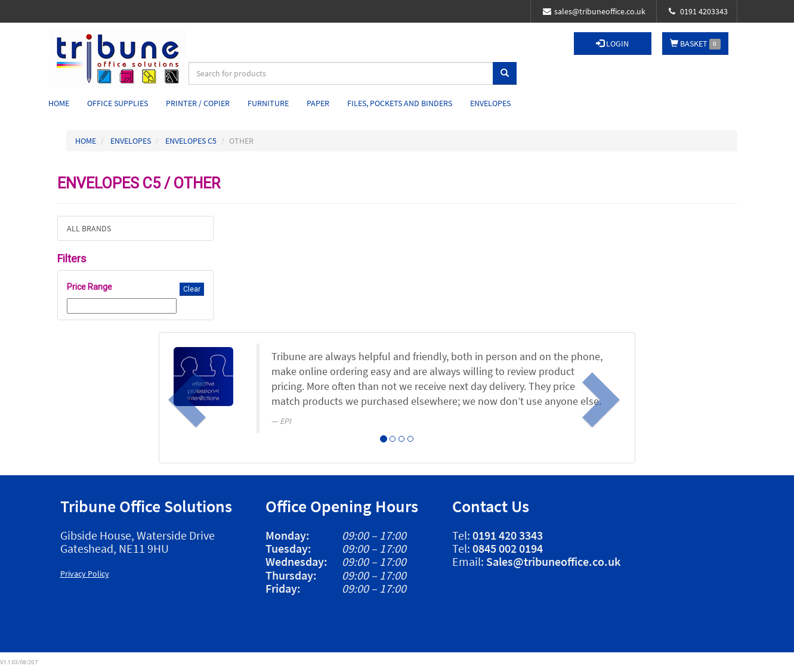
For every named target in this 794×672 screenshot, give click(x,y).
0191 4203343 (698, 11)
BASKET (695, 44)
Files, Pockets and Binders (400, 103)
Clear (192, 289)
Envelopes (490, 103)
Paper (318, 103)
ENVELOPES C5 (191, 141)
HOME (86, 141)
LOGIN (612, 44)
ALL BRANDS (89, 228)
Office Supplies (118, 103)
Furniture (268, 103)
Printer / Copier (198, 103)
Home (59, 103)
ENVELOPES (131, 141)
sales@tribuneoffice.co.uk (594, 11)
